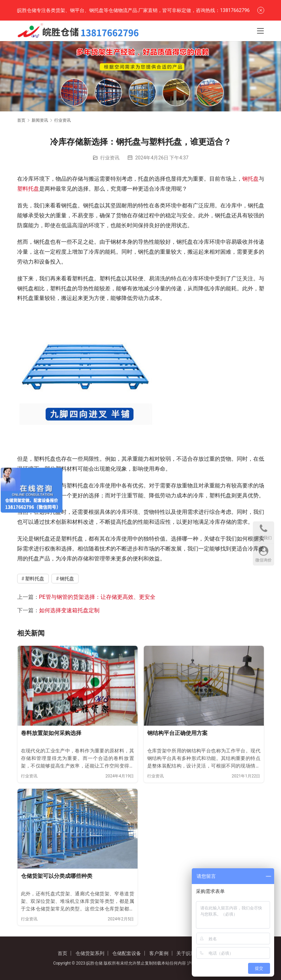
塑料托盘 (28, 189)
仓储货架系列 (90, 953)
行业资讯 (110, 158)
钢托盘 (250, 179)
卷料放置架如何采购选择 (51, 733)
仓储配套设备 (127, 953)
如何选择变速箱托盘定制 (69, 610)
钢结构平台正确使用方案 (177, 733)
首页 (21, 120)
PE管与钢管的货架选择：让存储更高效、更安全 (97, 597)
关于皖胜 (186, 953)
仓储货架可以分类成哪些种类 (57, 876)
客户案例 (159, 953)
